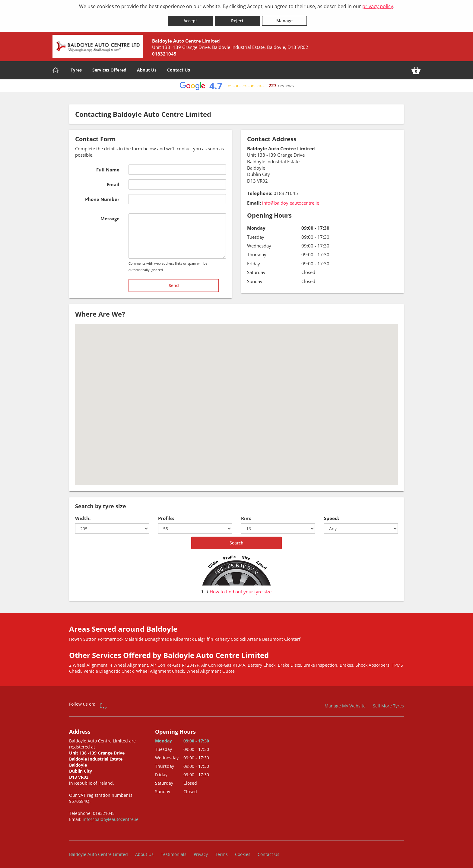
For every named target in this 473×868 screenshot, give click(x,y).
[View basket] (416, 67)
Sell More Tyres (388, 703)
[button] (237, 396)
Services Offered (109, 67)
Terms (221, 851)
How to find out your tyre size (236, 589)
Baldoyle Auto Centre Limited (98, 851)
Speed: (332, 515)
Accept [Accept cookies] (190, 18)
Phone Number (102, 196)
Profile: (166, 515)
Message (110, 215)
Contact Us (179, 67)
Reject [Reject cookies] (237, 18)
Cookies (243, 851)
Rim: (246, 515)
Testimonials (174, 851)
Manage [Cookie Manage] (284, 18)
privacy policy (378, 6)
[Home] (56, 67)
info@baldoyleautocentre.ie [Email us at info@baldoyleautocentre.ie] (291, 200)
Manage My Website (345, 703)
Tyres (76, 67)
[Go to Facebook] (104, 702)
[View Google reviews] (237, 83)
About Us (147, 67)
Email (113, 181)
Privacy (201, 851)
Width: (83, 515)
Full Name (108, 167)
